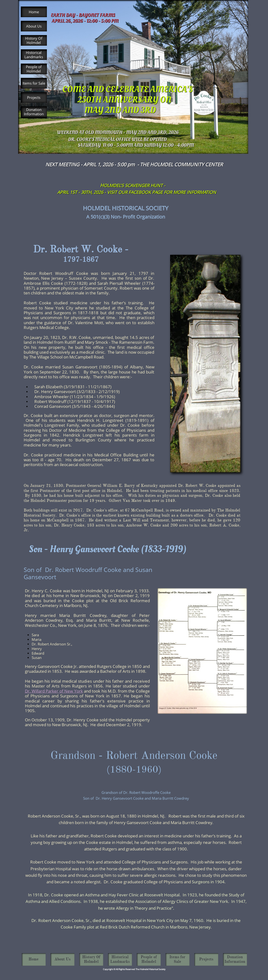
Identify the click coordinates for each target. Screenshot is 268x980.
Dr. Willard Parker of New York (54, 691)
